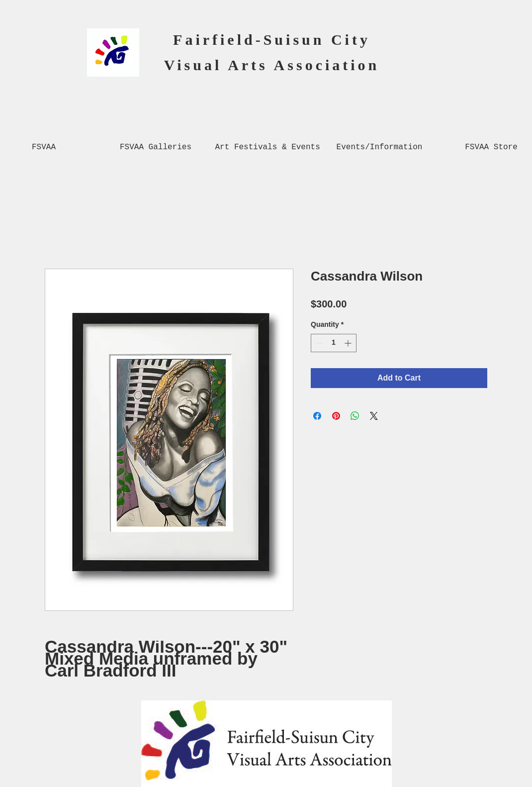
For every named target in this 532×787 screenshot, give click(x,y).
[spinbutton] (334, 343)
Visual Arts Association (272, 65)
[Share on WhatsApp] (355, 416)
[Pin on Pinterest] (336, 416)
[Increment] (349, 343)
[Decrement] (318, 343)
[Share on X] (374, 416)
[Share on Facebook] (317, 416)
